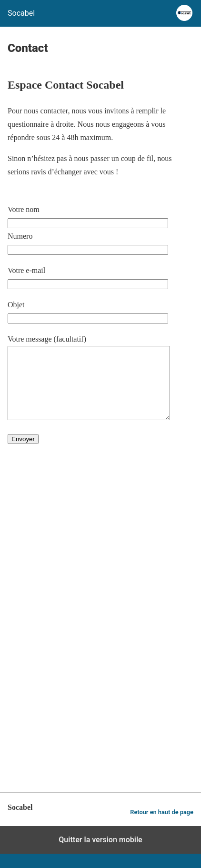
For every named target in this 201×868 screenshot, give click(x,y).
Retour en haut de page (162, 826)
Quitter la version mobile (100, 854)
